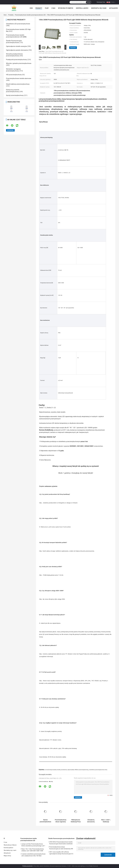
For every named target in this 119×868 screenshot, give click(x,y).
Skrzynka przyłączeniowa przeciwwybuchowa (14, 55)
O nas (53, 8)
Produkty (39, 8)
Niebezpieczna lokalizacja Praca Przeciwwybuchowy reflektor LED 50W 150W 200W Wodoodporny (76, 821)
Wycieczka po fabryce (66, 8)
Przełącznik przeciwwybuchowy (16, 60)
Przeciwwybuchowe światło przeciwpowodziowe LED (30, 15)
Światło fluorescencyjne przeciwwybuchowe (14, 42)
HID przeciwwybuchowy (14, 75)
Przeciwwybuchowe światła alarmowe (19, 78)
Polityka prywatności (27, 866)
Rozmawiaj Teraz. (101, 2)
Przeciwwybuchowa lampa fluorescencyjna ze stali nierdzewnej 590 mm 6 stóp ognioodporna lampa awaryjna (61, 848)
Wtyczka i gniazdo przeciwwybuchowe (19, 63)
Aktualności (114, 8)
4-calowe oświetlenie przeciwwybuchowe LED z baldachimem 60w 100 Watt (33, 855)
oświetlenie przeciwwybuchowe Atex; (98, 770)
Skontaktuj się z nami (99, 8)
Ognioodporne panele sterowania (17, 50)
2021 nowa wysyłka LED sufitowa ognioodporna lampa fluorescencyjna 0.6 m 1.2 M (61, 853)
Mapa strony (7, 856)
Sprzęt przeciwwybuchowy (15, 95)
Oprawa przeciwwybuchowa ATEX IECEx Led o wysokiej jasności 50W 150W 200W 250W (45, 821)
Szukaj (88, 2)
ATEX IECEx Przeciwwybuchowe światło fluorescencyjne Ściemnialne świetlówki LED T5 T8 (61, 843)
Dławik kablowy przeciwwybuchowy (18, 84)
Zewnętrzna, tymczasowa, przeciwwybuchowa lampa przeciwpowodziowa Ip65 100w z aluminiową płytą (91, 821)
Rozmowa (73, 48)
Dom (31, 8)
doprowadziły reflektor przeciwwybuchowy (78, 770)
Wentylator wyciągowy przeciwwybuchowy (13, 70)
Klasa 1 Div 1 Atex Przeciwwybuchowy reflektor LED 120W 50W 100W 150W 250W (33, 850)
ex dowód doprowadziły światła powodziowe (56, 770)
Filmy (47, 8)
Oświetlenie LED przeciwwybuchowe (18, 24)
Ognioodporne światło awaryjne (16, 46)
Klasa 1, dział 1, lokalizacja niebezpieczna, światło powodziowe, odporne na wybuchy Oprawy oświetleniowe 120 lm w (106, 821)
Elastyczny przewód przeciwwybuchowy (13, 91)
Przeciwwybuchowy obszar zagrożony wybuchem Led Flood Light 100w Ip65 (61, 821)
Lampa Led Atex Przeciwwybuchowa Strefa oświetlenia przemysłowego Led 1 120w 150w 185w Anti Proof (33, 845)
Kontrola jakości (82, 8)
